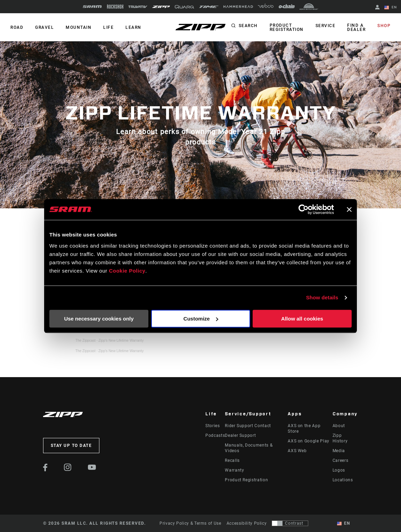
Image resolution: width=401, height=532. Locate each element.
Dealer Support (240, 435)
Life (108, 27)
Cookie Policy (127, 271)
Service (326, 26)
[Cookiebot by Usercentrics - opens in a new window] (304, 209)
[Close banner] (349, 209)
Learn (133, 27)
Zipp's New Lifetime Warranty (121, 340)
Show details (322, 297)
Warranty (234, 470)
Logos (339, 470)
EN (391, 8)
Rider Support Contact (248, 426)
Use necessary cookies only (99, 319)
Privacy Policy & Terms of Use (190, 523)
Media (339, 451)
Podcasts (215, 435)
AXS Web (297, 451)
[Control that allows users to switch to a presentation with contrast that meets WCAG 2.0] (290, 523)
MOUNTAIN (79, 27)
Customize (201, 319)
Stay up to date (71, 446)
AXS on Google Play (309, 441)
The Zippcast (85, 340)
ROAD (17, 27)
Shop (384, 26)
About (339, 426)
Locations (343, 480)
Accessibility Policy (247, 523)
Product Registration (287, 27)
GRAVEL (44, 27)
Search (248, 26)
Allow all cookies (302, 319)
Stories (212, 426)
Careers (340, 460)
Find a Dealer (356, 27)
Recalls (232, 460)
